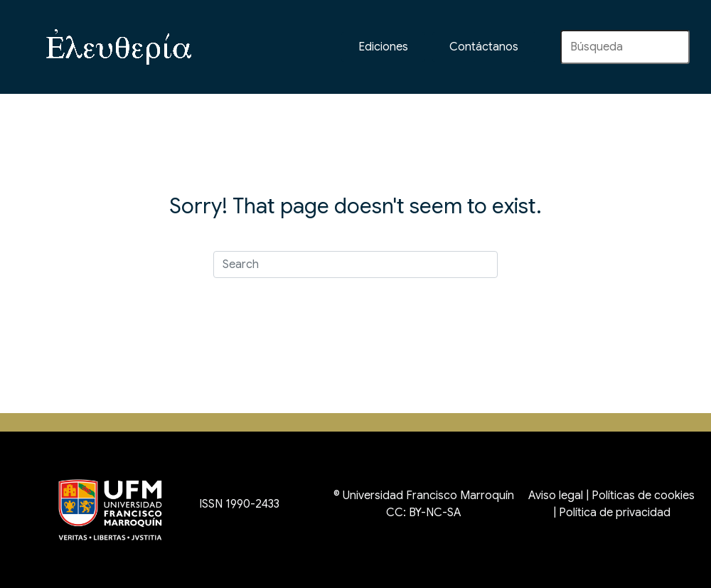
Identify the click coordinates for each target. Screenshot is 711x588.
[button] (484, 47)
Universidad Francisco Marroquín (428, 496)
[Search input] (625, 47)
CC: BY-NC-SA (424, 513)
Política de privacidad (615, 513)
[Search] (355, 264)
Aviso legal (556, 496)
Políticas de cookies (643, 496)
